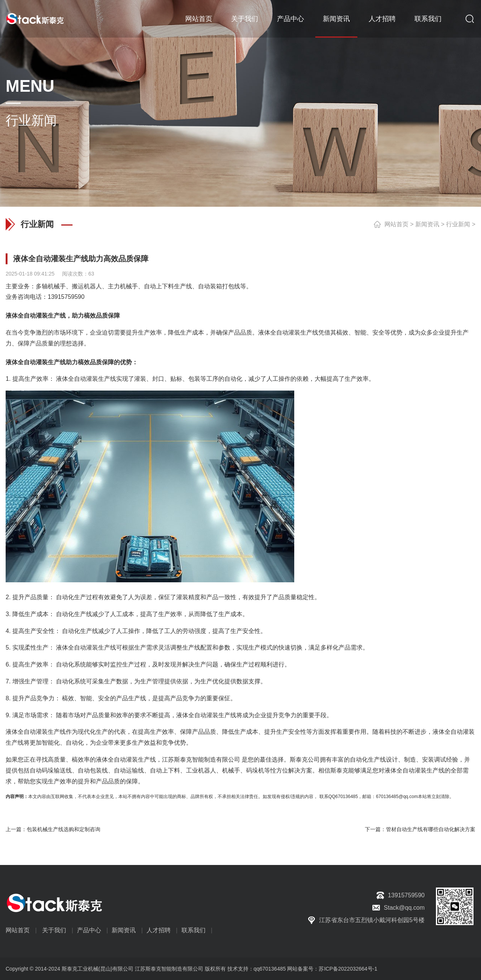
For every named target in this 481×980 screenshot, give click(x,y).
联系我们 (428, 19)
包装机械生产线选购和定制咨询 (64, 829)
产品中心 (290, 19)
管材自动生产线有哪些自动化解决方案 (431, 829)
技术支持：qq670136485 (256, 969)
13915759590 (66, 297)
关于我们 (245, 19)
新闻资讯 (336, 19)
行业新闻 (458, 224)
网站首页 (199, 19)
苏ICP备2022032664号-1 (348, 969)
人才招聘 (382, 19)
